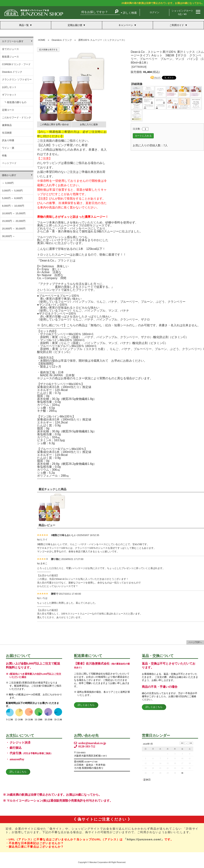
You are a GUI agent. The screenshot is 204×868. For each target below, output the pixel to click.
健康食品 (7, 125)
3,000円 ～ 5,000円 (12, 191)
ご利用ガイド (177, 25)
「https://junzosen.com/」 (144, 839)
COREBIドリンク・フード (16, 64)
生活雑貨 (7, 133)
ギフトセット (9, 95)
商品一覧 (24, 25)
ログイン (154, 12)
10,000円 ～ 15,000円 (14, 213)
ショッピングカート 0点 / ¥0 (182, 12)
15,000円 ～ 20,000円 (14, 221)
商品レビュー (47, 525)
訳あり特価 (8, 140)
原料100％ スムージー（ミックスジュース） (102, 40)
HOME (42, 40)
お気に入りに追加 (89, 124)
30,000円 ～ (8, 236)
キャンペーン (126, 25)
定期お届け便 (75, 25)
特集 (4, 156)
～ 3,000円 (8, 183)
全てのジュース (10, 49)
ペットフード (9, 163)
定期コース (8, 110)
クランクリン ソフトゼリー (17, 79)
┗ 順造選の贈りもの (15, 102)
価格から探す (9, 175)
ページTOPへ (195, 642)
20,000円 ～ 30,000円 (14, 229)
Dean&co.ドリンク (12, 72)
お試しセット (9, 87)
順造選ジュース (10, 57)
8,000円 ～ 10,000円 (13, 206)
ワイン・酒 (8, 148)
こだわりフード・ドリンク (17, 117)
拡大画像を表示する (48, 50)
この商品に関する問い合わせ (54, 124)
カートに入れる (143, 136)
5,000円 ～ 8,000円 (12, 198)
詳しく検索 (130, 13)
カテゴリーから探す (13, 41)
